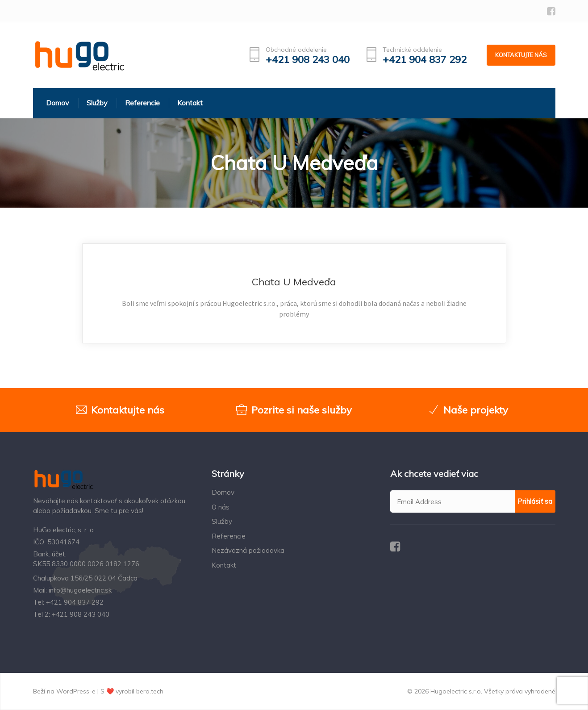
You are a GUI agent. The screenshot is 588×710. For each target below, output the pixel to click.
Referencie (229, 536)
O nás (221, 507)
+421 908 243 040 (308, 60)
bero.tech (150, 691)
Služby (222, 521)
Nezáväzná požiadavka (248, 550)
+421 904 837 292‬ (75, 602)
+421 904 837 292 (425, 60)
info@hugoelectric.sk (80, 590)
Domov (223, 492)
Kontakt (224, 565)
